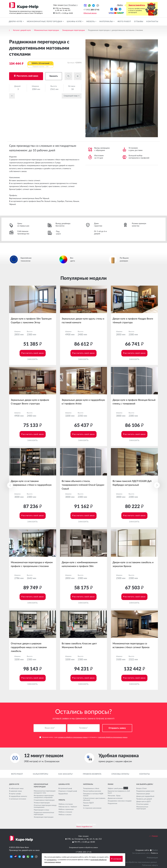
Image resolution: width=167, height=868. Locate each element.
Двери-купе (16, 22)
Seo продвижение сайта (141, 853)
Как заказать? (66, 774)
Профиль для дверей (144, 799)
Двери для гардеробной (145, 796)
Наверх (153, 836)
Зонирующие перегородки (74, 30)
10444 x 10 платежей (40, 65)
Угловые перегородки (42, 803)
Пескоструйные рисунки (92, 791)
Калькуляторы (41, 774)
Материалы (106, 22)
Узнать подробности (84, 827)
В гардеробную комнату (18, 796)
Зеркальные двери (143, 794)
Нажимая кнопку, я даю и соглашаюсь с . (84, 737)
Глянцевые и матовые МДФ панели (93, 795)
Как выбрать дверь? (145, 784)
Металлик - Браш (114, 796)
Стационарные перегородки (44, 800)
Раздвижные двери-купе (145, 791)
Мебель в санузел (65, 815)
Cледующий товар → (72, 96)
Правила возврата (92, 774)
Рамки (111, 784)
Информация (152, 858)
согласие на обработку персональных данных (73, 737)
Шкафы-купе (75, 22)
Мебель (91, 22)
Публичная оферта (150, 865)
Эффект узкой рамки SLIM (117, 788)
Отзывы (139, 22)
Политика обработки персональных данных (138, 862)
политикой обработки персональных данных (113, 737)
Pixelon (155, 850)
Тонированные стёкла (91, 788)
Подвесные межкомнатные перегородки (44, 813)
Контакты (152, 22)
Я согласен (116, 859)
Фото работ (124, 22)
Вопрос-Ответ (142, 788)
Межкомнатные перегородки (45, 22)
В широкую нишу (15, 791)
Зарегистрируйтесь (137, 5)
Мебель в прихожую (66, 809)
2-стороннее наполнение (92, 808)
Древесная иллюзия (115, 798)
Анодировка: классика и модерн (120, 801)
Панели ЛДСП (88, 803)
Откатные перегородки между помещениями (45, 806)
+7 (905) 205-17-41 (83, 852)
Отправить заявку (117, 728)
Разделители (112, 803)
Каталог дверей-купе (22, 30)
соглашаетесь (52, 860)
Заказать (54, 76)
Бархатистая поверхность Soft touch (119, 792)
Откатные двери (142, 804)
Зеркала (86, 805)
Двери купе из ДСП (143, 801)
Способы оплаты (120, 774)
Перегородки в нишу (41, 810)
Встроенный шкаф (65, 788)
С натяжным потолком (18, 799)
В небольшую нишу (16, 788)
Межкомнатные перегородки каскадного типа (45, 792)
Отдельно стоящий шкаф (68, 791)
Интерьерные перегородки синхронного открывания (44, 796)
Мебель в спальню (65, 812)
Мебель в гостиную (66, 804)
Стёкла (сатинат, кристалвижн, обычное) (94, 799)
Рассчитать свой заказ (27, 76)
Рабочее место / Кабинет (68, 807)
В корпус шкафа (15, 794)
